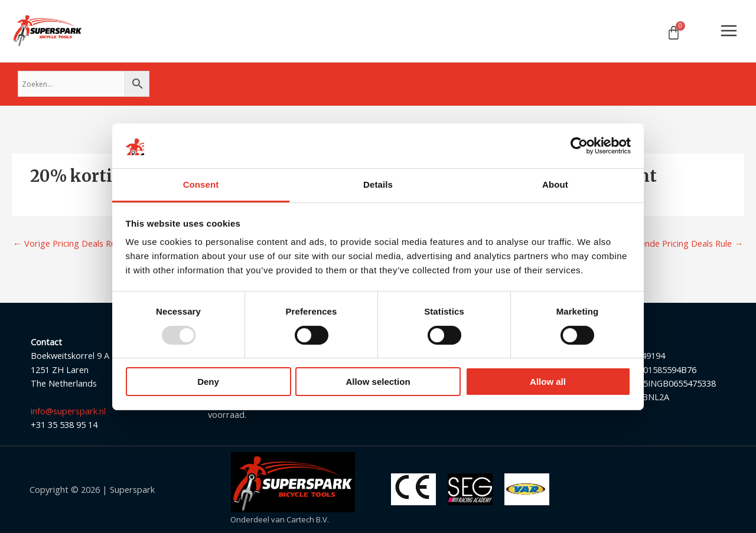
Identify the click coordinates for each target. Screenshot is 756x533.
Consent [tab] (201, 184)
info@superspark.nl (68, 411)
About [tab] (555, 184)
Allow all (548, 382)
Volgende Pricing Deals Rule (683, 243)
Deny (208, 382)
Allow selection (378, 382)
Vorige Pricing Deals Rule (68, 243)
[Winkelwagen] (674, 33)
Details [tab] (378, 184)
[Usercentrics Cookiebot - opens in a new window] (579, 146)
